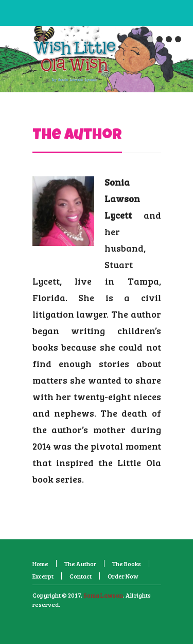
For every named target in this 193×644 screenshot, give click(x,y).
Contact (81, 576)
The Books (127, 564)
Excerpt (43, 576)
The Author (77, 136)
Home (40, 564)
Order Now (123, 576)
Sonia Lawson (103, 595)
